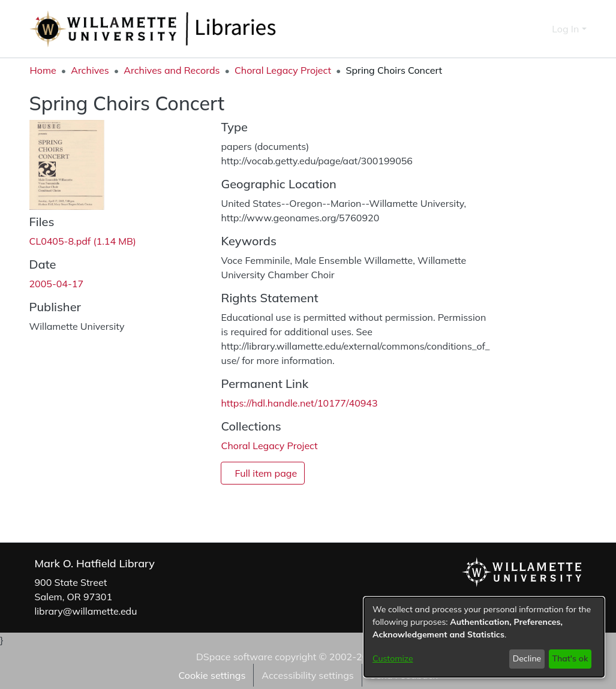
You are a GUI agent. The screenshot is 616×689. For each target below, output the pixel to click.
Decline (527, 658)
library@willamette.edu (86, 611)
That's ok (570, 658)
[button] (522, 29)
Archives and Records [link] (172, 70)
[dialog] (484, 637)
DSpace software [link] (234, 657)
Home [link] (43, 70)
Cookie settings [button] (212, 675)
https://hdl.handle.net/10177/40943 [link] (299, 403)
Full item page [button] (266, 473)
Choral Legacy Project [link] (283, 70)
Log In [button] (567, 29)
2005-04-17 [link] (57, 284)
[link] (83, 241)
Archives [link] (90, 70)
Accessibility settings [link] (307, 675)
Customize (393, 658)
